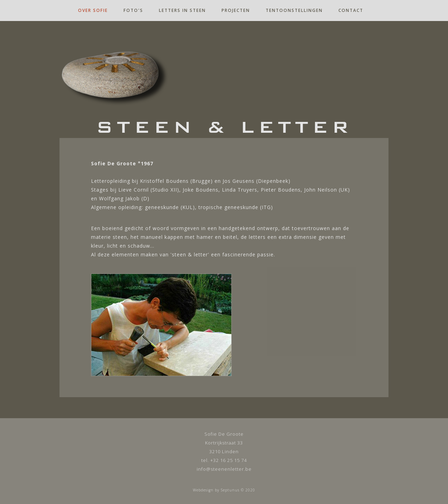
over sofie (93, 10)
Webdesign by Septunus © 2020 (224, 490)
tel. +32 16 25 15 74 (224, 460)
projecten (236, 10)
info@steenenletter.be (224, 469)
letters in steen (182, 10)
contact (351, 10)
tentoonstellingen (294, 10)
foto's (133, 10)
